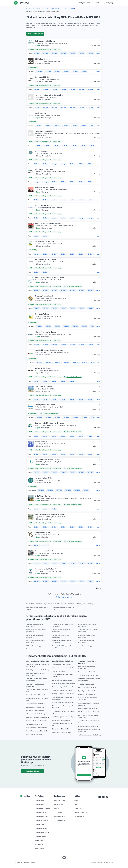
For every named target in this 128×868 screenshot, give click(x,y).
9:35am (82, 291)
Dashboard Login (60, 816)
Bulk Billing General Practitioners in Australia (38, 9)
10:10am (57, 146)
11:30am (82, 200)
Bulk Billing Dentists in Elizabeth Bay (38, 670)
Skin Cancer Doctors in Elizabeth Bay (89, 712)
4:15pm (90, 436)
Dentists (57, 808)
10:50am (93, 146)
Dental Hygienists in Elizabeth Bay (37, 728)
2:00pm (57, 72)
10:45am (91, 54)
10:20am (66, 146)
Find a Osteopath (41, 828)
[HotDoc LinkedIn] (103, 797)
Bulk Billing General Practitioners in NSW (63, 9)
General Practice (60, 800)
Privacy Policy (79, 816)
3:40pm (84, 126)
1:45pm (72, 164)
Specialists (58, 812)
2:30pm (90, 164)
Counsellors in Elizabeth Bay (35, 724)
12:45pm (72, 90)
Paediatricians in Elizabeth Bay (61, 732)
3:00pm (39, 126)
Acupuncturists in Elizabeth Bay (36, 704)
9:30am (46, 54)
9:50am (64, 54)
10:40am (82, 54)
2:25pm (57, 327)
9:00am (37, 90)
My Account (39, 840)
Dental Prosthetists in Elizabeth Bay (37, 731)
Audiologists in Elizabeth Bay (35, 707)
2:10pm (81, 108)
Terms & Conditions (81, 812)
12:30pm (63, 90)
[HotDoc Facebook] (100, 797)
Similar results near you (64, 597)
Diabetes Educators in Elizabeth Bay (63, 668)
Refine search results (35, 34)
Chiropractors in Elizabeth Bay (36, 714)
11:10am (37, 108)
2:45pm (90, 254)
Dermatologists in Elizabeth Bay (62, 665)
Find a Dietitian (40, 824)
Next (97, 588)
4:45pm (54, 509)
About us (77, 800)
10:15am (64, 200)
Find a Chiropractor (41, 816)
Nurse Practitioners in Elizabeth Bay (63, 703)
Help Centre (39, 844)
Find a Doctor (39, 800)
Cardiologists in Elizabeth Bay (35, 711)
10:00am (55, 200)
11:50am (82, 436)
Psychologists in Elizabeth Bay (87, 691)
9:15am (46, 90)
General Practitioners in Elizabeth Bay (64, 690)
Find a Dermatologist (42, 832)
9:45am (46, 200)
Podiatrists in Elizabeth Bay (86, 684)
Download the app (33, 771)
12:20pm (59, 491)
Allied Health (59, 804)
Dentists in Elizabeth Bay (34, 734)
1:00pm (81, 90)
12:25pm (68, 491)
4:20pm (84, 72)
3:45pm (93, 126)
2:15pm (81, 182)
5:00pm (45, 272)
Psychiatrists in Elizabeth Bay (87, 688)
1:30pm (54, 108)
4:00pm (75, 72)
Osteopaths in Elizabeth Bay (61, 729)
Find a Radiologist (41, 836)
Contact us (78, 808)
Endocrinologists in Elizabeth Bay (62, 680)
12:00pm (39, 72)
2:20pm (66, 72)
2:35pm (75, 327)
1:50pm (72, 108)
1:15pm (90, 90)
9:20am (37, 54)
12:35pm (77, 491)
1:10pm (45, 108)
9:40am (55, 54)
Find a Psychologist (41, 820)
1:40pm (63, 108)
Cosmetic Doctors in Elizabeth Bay (37, 721)
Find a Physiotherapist (42, 808)
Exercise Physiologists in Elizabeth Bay (64, 684)
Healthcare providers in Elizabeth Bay (89, 735)
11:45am (91, 200)
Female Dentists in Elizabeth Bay (36, 695)
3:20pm (66, 126)
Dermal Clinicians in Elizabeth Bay (62, 661)
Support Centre (60, 820)
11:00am (46, 381)
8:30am (37, 218)
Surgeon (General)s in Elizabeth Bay (89, 726)
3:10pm (48, 126)
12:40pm (48, 72)
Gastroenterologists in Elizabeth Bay (63, 687)
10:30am (73, 54)
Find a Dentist (40, 804)
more (98, 54)
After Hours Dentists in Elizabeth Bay (38, 661)
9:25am (64, 291)
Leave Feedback (40, 848)
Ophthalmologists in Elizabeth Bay (63, 717)
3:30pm (75, 126)
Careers (76, 804)
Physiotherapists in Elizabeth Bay (88, 675)
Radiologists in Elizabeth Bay (87, 694)
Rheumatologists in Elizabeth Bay (88, 709)
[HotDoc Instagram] (107, 797)
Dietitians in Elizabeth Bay (60, 671)
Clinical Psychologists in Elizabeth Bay (38, 717)
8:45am (46, 218)
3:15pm (57, 126)
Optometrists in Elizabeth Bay (61, 720)
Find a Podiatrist (40, 812)
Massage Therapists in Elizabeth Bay (63, 694)
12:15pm (81, 218)
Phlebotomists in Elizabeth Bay (87, 672)
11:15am (85, 363)
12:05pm (41, 491)
